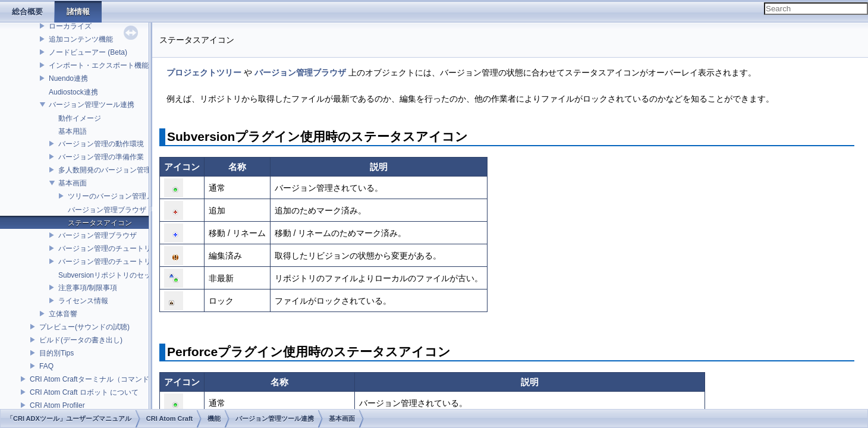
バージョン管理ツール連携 (92, 105)
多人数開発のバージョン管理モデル (115, 170)
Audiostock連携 (73, 92)
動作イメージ (80, 118)
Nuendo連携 (68, 78)
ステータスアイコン (100, 223)
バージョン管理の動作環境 (101, 144)
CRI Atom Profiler (57, 405)
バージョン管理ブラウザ (107, 210)
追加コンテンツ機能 (81, 39)
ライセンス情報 (83, 301)
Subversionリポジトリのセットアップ (119, 275)
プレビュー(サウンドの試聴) (84, 327)
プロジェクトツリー (204, 73)
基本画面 (73, 183)
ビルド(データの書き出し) (81, 340)
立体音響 (63, 314)
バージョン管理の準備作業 (101, 157)
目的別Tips (56, 353)
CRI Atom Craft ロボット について (84, 392)
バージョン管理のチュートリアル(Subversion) (132, 248)
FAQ (46, 366)
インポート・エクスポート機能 (99, 65)
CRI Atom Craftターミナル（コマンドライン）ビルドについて (129, 379)
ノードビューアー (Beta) (88, 52)
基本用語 (73, 131)
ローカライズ (70, 26)
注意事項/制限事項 (88, 288)
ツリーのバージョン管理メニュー (121, 196)
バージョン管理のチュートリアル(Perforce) (128, 262)
